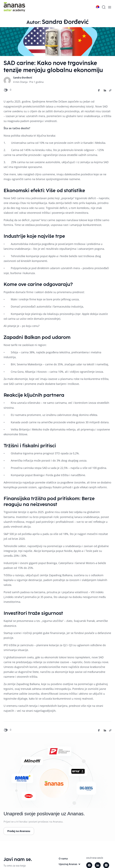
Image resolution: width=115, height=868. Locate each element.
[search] (104, 7)
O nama (63, 859)
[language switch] (98, 7)
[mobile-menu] (110, 7)
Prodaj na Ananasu (19, 831)
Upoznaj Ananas (69, 864)
